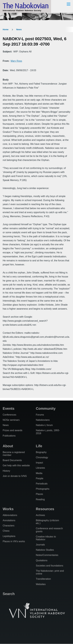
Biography (41, 452)
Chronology (42, 457)
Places (39, 494)
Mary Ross (16, 61)
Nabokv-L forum (44, 425)
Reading (40, 499)
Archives (40, 515)
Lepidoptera (9, 536)
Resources (45, 509)
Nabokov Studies (45, 550)
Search (9, 594)
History (6, 471)
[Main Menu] (69, 4)
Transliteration (43, 579)
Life (39, 446)
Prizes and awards (13, 430)
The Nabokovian (26, 6)
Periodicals (42, 484)
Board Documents (12, 460)
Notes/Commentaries (47, 555)
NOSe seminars (11, 420)
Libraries (40, 468)
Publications (9, 436)
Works (8, 509)
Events (9, 408)
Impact (39, 463)
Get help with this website (16, 465)
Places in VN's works (14, 541)
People (40, 478)
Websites (41, 584)
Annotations (9, 520)
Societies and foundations (49, 566)
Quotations (42, 560)
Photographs (43, 489)
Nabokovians (43, 420)
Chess (6, 531)
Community (46, 408)
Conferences (9, 415)
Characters (9, 526)
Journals (40, 545)
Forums (40, 415)
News (19, 29)
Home (6, 29)
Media (39, 473)
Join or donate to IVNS (15, 476)
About (8, 446)
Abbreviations (10, 515)
